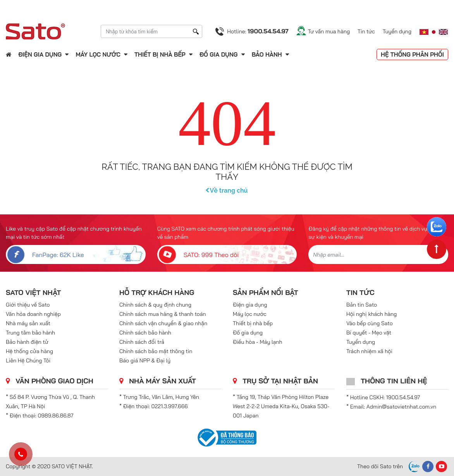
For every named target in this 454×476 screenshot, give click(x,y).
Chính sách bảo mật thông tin (156, 351)
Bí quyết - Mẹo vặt (369, 333)
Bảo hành (268, 54)
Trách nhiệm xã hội (369, 351)
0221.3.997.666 (170, 406)
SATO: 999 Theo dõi (198, 254)
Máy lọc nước (98, 54)
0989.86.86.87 (56, 416)
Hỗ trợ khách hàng (157, 292)
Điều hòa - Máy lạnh (258, 342)
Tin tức (366, 31)
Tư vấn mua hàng (329, 31)
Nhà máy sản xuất (28, 323)
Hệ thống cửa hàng (29, 351)
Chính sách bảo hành (145, 333)
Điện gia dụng (40, 54)
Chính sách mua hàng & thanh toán (163, 314)
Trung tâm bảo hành (30, 333)
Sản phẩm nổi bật (266, 292)
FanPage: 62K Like (45, 254)
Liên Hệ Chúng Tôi (28, 360)
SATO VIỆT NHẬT (33, 292)
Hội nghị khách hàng (371, 314)
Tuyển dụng (397, 31)
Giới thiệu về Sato (28, 305)
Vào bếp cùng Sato (370, 323)
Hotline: (258, 31)
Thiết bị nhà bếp (160, 54)
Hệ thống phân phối (412, 54)
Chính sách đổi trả (142, 342)
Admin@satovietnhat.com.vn (401, 407)
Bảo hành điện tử (27, 342)
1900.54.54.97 (403, 397)
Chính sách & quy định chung (155, 305)
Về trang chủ (227, 191)
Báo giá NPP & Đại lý (145, 360)
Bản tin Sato (362, 305)
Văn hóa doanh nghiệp (33, 314)
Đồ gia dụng (219, 54)
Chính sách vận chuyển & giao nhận (163, 323)
